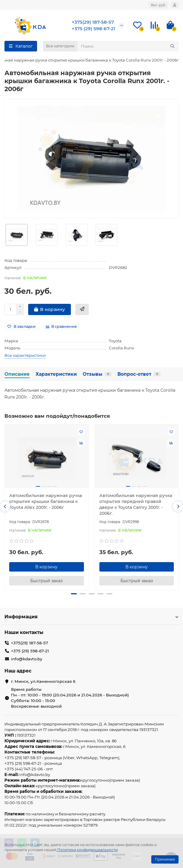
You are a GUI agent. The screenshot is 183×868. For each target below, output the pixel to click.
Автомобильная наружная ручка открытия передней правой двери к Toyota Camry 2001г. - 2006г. (136, 504)
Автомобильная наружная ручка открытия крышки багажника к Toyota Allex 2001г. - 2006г (46, 501)
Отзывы (97, 374)
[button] (5, 506)
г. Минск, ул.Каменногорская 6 (43, 681)
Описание (17, 374)
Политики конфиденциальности (87, 850)
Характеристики (56, 374)
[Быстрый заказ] (82, 309)
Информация (91, 617)
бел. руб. (158, 5)
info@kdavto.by (27, 659)
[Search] (128, 46)
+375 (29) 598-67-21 (94, 29)
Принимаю (165, 859)
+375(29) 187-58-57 (93, 22)
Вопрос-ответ (139, 374)
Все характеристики (25, 355)
